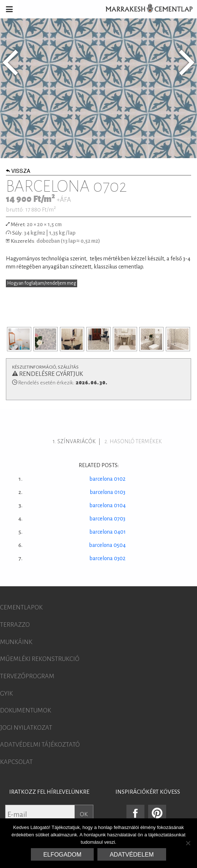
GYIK (6, 694)
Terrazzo (15, 625)
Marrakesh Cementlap (145, 9)
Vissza (18, 172)
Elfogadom (62, 854)
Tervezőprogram (27, 676)
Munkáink (16, 642)
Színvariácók (76, 441)
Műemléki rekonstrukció (40, 659)
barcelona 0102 (107, 479)
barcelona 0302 (107, 558)
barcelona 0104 (108, 505)
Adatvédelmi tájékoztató (40, 745)
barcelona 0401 (108, 532)
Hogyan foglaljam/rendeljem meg (42, 283)
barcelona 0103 (108, 492)
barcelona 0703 (107, 519)
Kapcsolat (16, 762)
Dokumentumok (26, 711)
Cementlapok (21, 608)
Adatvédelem (132, 854)
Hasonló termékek (136, 441)
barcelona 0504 (107, 545)
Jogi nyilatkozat (26, 728)
